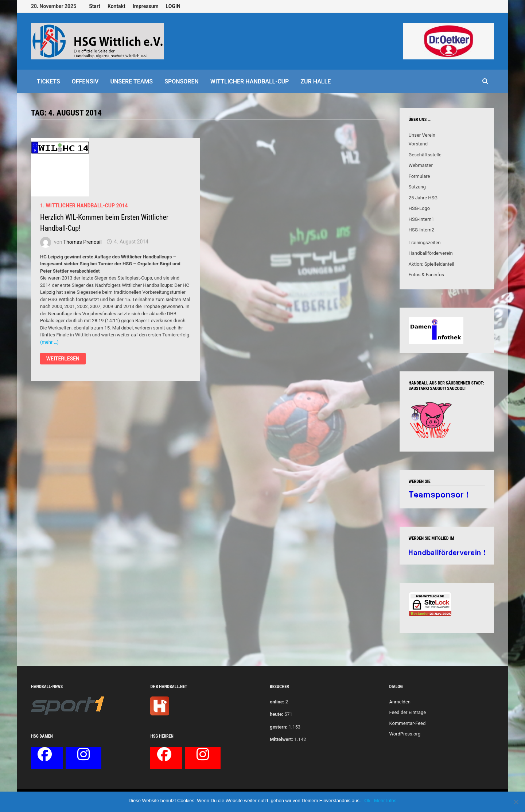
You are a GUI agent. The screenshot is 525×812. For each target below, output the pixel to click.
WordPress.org (405, 734)
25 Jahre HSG (423, 198)
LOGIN (173, 6)
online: (277, 702)
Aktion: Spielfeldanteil (431, 264)
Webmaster (421, 165)
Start (95, 6)
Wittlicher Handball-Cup (250, 81)
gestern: (279, 727)
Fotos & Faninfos (426, 275)
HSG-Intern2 (421, 230)
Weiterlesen (63, 360)
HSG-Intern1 (421, 219)
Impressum (146, 6)
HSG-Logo (419, 208)
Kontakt (116, 6)
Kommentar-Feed (407, 723)
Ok (367, 801)
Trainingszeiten (425, 243)
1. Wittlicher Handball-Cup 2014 (84, 206)
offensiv (85, 81)
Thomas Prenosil (83, 242)
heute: (277, 714)
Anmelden (400, 702)
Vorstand (418, 144)
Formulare (419, 176)
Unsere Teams (131, 81)
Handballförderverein (431, 253)
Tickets (48, 81)
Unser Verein (422, 135)
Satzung (417, 187)
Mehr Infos (385, 801)
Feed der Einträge (407, 712)
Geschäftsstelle (425, 155)
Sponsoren (182, 81)
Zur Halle (316, 81)
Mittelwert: (281, 739)
